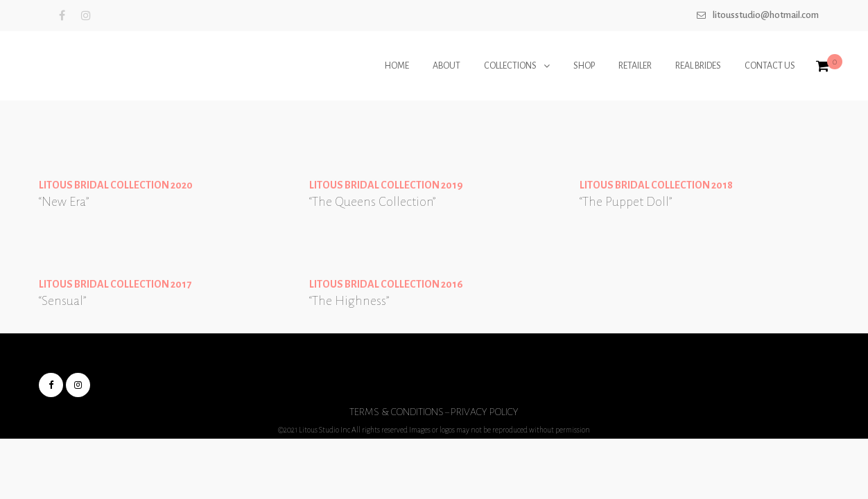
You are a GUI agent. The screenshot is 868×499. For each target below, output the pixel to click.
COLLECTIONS (510, 66)
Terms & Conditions (397, 412)
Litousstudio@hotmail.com (766, 15)
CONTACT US (770, 66)
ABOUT (446, 66)
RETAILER (635, 66)
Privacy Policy (485, 412)
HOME (397, 66)
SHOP (584, 66)
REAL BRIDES (698, 66)
